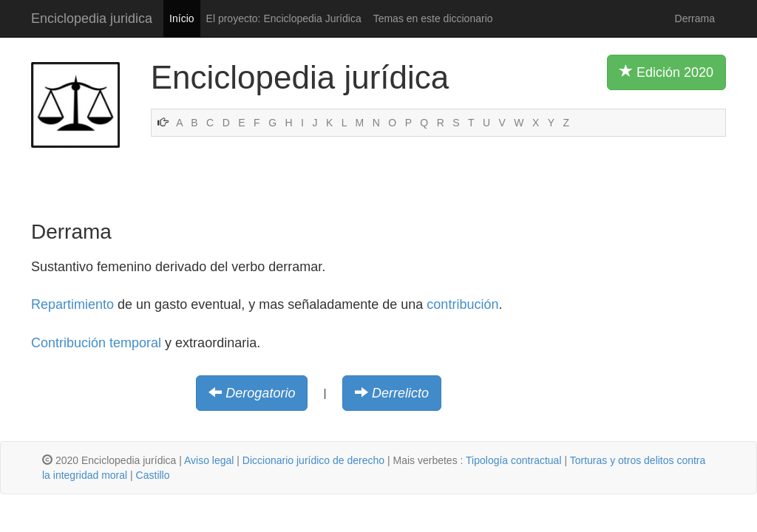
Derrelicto (400, 393)
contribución (462, 304)
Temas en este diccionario (433, 18)
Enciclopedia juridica (92, 18)
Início (181, 18)
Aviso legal (209, 460)
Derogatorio (260, 393)
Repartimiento (72, 304)
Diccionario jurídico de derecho (313, 460)
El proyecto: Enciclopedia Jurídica (284, 18)
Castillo (153, 475)
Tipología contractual (513, 460)
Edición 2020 (666, 72)
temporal (135, 343)
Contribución (68, 343)
